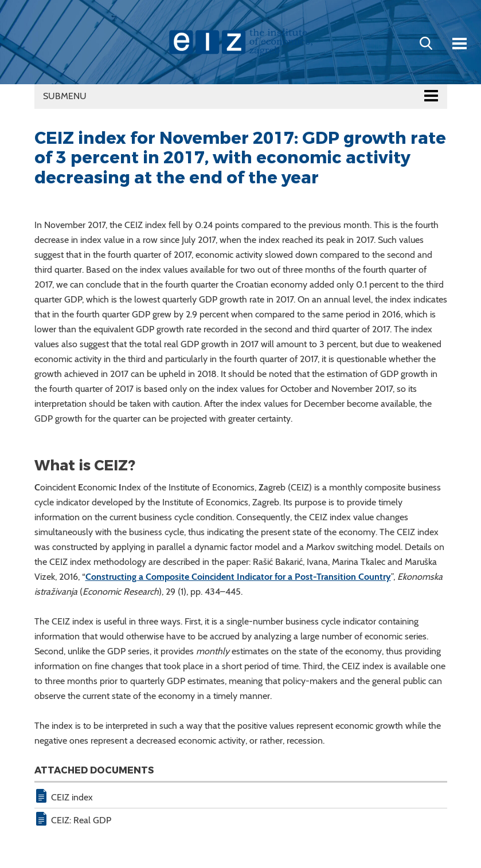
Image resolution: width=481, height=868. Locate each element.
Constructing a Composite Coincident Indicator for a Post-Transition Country (238, 577)
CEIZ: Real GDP (81, 820)
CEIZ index (72, 797)
